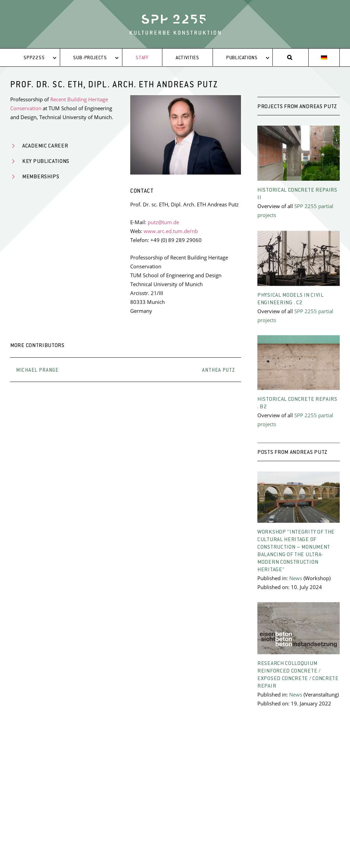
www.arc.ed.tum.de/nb (171, 231)
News (296, 583)
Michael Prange (37, 371)
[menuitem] (324, 58)
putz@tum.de (163, 222)
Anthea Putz (219, 371)
